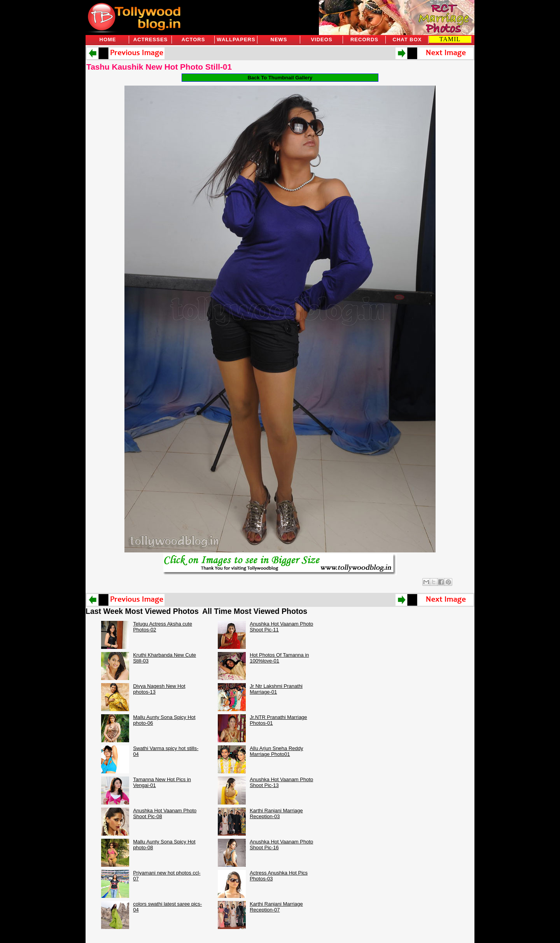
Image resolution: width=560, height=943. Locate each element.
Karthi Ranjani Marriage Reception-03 (276, 813)
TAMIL (450, 39)
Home (108, 39)
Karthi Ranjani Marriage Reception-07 (276, 907)
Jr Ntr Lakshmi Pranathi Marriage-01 (276, 689)
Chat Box (407, 39)
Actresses (150, 39)
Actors (193, 39)
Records (364, 39)
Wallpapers (236, 39)
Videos (321, 39)
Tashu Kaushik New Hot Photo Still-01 (159, 67)
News (279, 39)
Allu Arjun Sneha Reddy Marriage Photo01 (276, 751)
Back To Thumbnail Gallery (280, 78)
